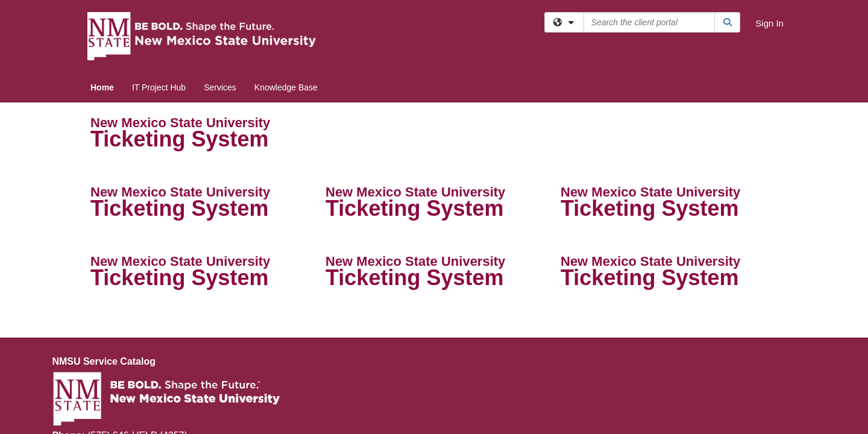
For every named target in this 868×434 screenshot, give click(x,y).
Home (102, 87)
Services (220, 87)
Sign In (769, 23)
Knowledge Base (286, 87)
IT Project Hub (159, 87)
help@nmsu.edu (119, 347)
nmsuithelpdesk (141, 361)
